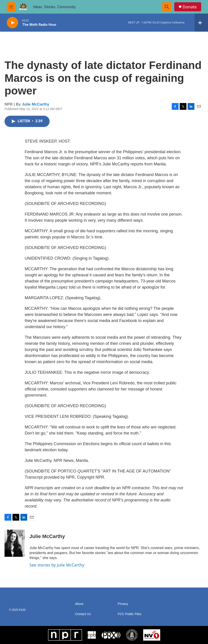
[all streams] (201, 23)
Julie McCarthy (36, 104)
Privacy (123, 604)
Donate (190, 7)
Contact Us (83, 614)
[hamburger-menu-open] (11, 7)
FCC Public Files (130, 614)
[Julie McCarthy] (15, 543)
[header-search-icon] (167, 7)
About (79, 604)
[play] (12, 23)
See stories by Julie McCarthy (57, 565)
